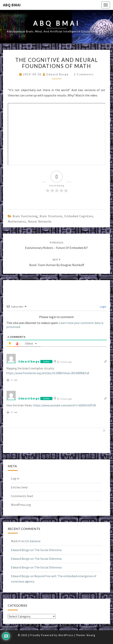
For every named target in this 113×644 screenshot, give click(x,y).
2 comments (84, 74)
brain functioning (25, 216)
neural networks (40, 221)
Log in (15, 478)
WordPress (66, 635)
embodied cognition (79, 216)
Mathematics (17, 221)
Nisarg (91, 635)
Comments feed (22, 496)
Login (103, 307)
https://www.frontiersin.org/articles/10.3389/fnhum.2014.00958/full (48, 373)
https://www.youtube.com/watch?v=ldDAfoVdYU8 (64, 405)
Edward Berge (58, 74)
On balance (33, 541)
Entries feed (19, 487)
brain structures (51, 216)
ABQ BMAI (12, 5)
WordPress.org (21, 505)
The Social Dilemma (48, 550)
